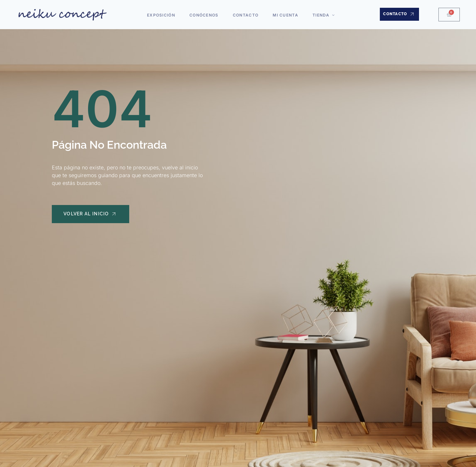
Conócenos (205, 14)
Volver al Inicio (92, 215)
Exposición (164, 14)
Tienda (321, 14)
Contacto (246, 14)
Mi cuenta (284, 14)
